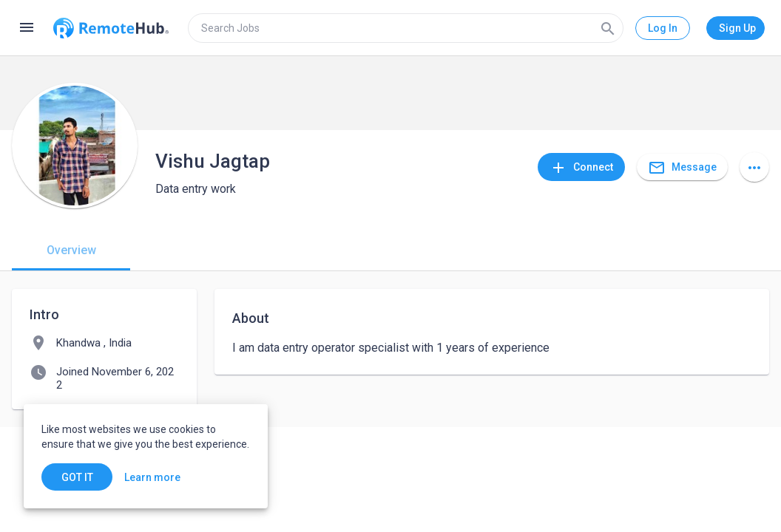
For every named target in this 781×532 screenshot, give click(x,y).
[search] (406, 28)
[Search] (608, 28)
